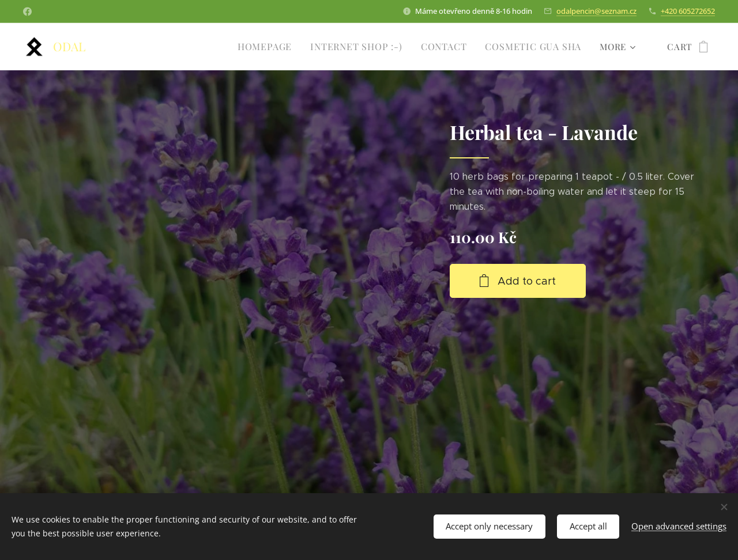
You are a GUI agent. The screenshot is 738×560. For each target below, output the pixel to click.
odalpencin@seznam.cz (596, 11)
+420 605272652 (688, 11)
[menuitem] (278, 47)
